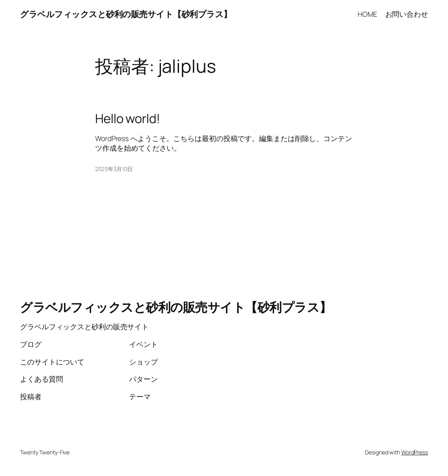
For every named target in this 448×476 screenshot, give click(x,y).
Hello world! (128, 119)
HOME (368, 14)
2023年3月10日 (114, 169)
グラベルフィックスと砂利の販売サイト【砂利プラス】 (126, 14)
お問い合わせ (407, 14)
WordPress (415, 452)
